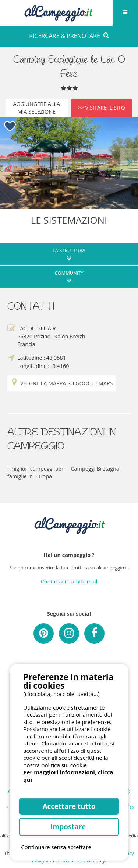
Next (129, 163)
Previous (9, 163)
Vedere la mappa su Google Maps (61, 383)
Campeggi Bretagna (95, 469)
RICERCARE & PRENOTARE (69, 36)
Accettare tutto (69, 806)
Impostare (69, 826)
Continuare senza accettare (56, 847)
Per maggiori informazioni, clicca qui (68, 776)
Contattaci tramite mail (69, 581)
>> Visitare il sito (101, 108)
